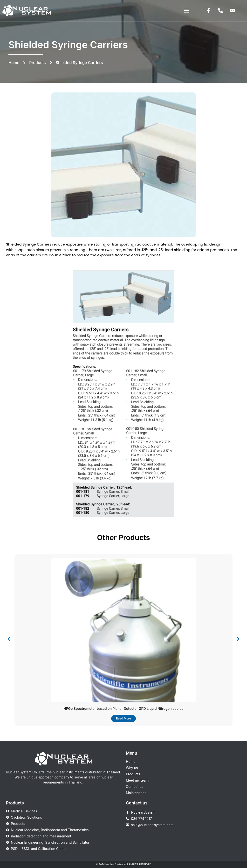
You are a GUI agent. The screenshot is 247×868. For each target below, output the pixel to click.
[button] (187, 11)
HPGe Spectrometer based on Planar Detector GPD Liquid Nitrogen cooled (123, 709)
